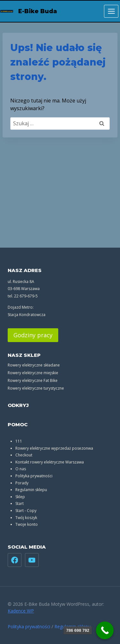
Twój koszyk (26, 518)
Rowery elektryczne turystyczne (36, 388)
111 (19, 441)
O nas (21, 469)
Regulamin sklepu (31, 490)
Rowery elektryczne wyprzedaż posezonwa (54, 448)
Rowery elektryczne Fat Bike (33, 380)
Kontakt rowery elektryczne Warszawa (50, 462)
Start (20, 503)
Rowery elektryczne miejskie (33, 373)
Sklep (20, 497)
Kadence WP (21, 611)
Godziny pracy (33, 335)
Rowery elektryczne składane (34, 365)
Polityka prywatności (34, 476)
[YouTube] (32, 560)
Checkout (24, 455)
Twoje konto (27, 524)
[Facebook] (15, 560)
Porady (22, 483)
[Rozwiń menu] (111, 11)
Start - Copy (26, 511)
